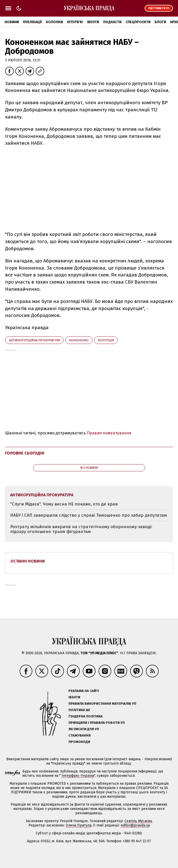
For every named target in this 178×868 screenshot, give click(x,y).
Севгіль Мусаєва (138, 821)
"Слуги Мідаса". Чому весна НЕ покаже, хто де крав (64, 504)
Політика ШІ (79, 710)
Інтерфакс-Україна (78, 776)
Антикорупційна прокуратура (34, 340)
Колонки (54, 22)
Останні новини (28, 561)
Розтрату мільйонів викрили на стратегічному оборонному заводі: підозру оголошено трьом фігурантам (81, 529)
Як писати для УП (84, 729)
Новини (12, 22)
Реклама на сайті (84, 691)
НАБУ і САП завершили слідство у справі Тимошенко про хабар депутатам (89, 515)
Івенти (93, 22)
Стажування (80, 735)
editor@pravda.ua (135, 825)
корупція (106, 340)
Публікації (32, 22)
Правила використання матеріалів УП (102, 704)
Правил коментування (109, 433)
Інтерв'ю (75, 22)
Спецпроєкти (138, 22)
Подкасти (112, 22)
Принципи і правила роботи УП (97, 723)
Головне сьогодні (25, 453)
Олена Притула (79, 825)
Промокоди (79, 742)
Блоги (160, 22)
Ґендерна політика (86, 716)
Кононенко (79, 340)
